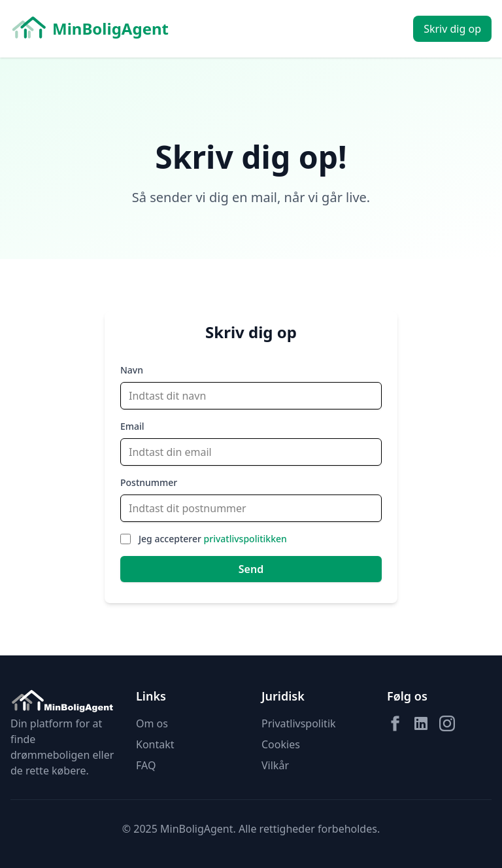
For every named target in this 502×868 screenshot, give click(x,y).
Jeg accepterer (213, 539)
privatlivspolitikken (245, 539)
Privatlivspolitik (299, 723)
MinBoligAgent (90, 29)
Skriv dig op (452, 29)
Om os (152, 723)
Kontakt (155, 744)
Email (132, 426)
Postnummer (149, 482)
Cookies (281, 744)
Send (251, 569)
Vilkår (275, 765)
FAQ (146, 765)
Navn (132, 370)
